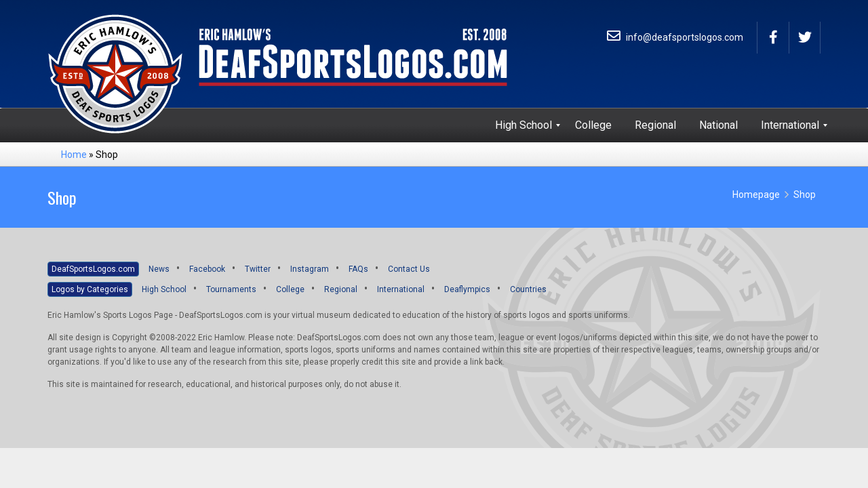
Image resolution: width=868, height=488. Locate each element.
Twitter (258, 269)
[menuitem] (524, 125)
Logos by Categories (90, 289)
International (401, 289)
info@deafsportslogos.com (675, 37)
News (159, 269)
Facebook (207, 269)
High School (164, 289)
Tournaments (231, 289)
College (290, 289)
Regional (341, 289)
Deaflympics (467, 289)
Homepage (756, 195)
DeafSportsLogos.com (93, 269)
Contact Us (409, 269)
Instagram (310, 269)
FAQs (358, 269)
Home (74, 155)
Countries (528, 289)
